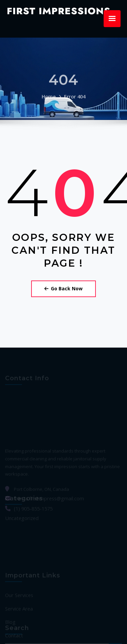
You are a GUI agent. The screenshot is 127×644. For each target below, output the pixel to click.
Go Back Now (64, 273)
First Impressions (53, 10)
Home (50, 89)
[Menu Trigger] (112, 19)
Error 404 (74, 89)
